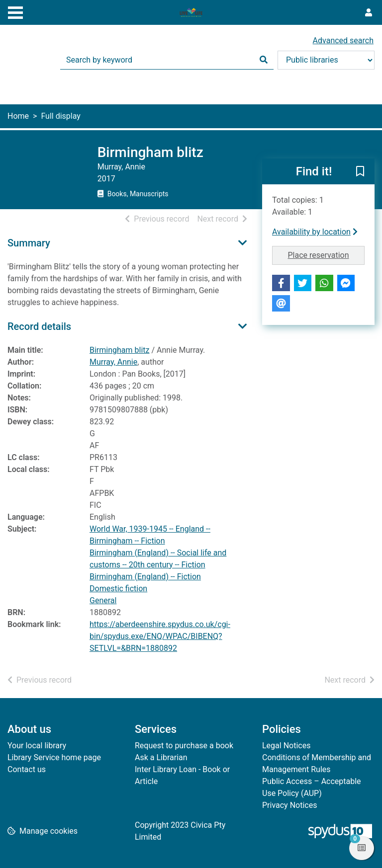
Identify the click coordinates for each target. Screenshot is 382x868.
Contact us (27, 769)
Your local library (37, 746)
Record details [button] (39, 326)
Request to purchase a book (184, 746)
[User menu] (369, 13)
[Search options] (326, 60)
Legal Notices (286, 746)
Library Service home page (54, 757)
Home (18, 116)
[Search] (264, 60)
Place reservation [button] (327, 254)
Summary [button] (29, 243)
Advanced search (343, 40)
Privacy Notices (289, 805)
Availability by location (315, 232)
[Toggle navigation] (15, 11)
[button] (360, 172)
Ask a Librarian (161, 757)
